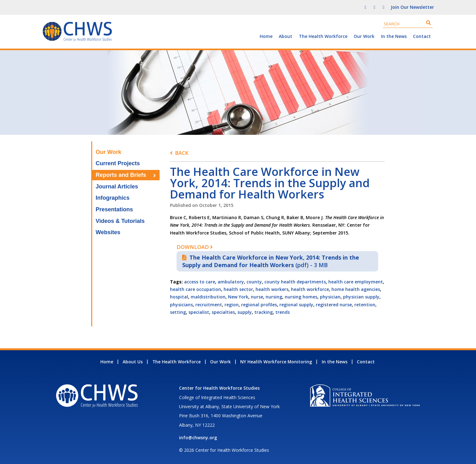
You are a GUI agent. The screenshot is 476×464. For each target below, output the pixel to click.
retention (365, 305)
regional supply (296, 305)
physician (330, 297)
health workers (272, 289)
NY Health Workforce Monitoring (276, 362)
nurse (257, 297)
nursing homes (301, 297)
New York (238, 297)
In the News (394, 36)
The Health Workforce (323, 36)
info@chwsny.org (198, 438)
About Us (133, 362)
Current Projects (118, 163)
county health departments (295, 282)
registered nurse (334, 305)
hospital (179, 297)
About (286, 36)
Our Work (364, 36)
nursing (274, 297)
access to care (200, 282)
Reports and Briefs (121, 175)
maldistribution (208, 297)
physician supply (361, 297)
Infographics (113, 198)
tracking (264, 312)
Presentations (114, 209)
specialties (223, 312)
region (232, 305)
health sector (238, 289)
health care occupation (196, 289)
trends (283, 312)
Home (266, 36)
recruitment (209, 305)
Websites (108, 232)
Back (182, 153)
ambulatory (231, 282)
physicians (181, 305)
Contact (422, 36)
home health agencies (356, 289)
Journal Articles (117, 187)
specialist (199, 312)
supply (245, 312)
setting (178, 312)
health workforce (310, 289)
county (254, 282)
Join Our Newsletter (412, 7)
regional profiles (259, 305)
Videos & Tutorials (120, 221)
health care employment (356, 282)
